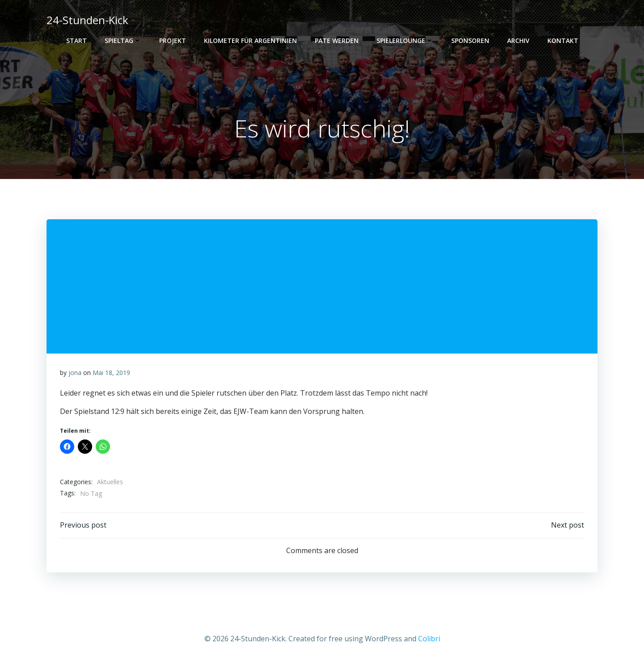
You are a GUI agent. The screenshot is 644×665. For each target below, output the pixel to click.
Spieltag (123, 40)
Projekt (173, 40)
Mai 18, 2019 (111, 373)
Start (76, 40)
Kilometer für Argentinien (250, 40)
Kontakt (563, 40)
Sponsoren (470, 40)
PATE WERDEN (337, 40)
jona (75, 373)
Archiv (518, 40)
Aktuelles (110, 482)
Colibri (429, 639)
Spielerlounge (405, 40)
